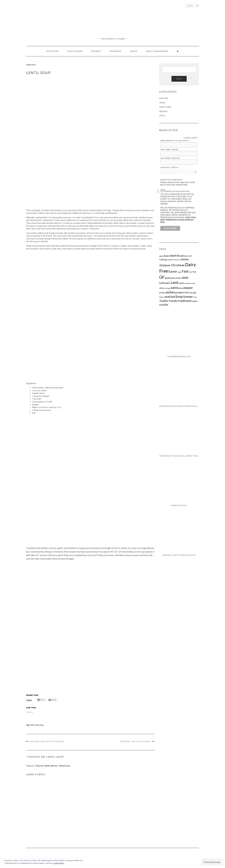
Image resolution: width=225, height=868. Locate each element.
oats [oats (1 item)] (194, 283)
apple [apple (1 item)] (161, 256)
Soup (42, 725)
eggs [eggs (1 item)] (180, 272)
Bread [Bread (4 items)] (180, 256)
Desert (162, 103)
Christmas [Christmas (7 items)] (178, 265)
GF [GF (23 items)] (162, 277)
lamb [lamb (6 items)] (185, 277)
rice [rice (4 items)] (186, 292)
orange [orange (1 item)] (168, 288)
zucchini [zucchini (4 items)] (164, 305)
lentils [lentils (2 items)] (181, 283)
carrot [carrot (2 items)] (170, 260)
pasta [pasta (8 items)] (175, 287)
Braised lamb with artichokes (47, 741)
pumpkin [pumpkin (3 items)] (180, 292)
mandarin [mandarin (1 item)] (188, 283)
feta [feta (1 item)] (191, 272)
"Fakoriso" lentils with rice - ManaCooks (53, 766)
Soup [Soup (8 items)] (179, 296)
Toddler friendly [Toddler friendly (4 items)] (168, 301)
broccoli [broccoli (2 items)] (188, 256)
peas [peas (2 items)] (181, 288)
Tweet (29, 700)
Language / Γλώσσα (169, 168)
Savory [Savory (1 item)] (162, 297)
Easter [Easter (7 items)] (173, 271)
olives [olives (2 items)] (162, 288)
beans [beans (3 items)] (167, 256)
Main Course (75, 51)
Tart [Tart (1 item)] (195, 297)
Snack (134, 51)
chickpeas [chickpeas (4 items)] (165, 265)
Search (179, 79)
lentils (32, 725)
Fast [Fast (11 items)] (185, 271)
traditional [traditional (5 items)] (185, 301)
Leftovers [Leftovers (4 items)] (165, 283)
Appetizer (52, 51)
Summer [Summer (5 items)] (188, 297)
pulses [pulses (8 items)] (170, 292)
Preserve (116, 51)
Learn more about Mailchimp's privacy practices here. (178, 220)
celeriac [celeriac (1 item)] (177, 260)
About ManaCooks (157, 51)
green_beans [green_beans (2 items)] (176, 278)
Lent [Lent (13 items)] (175, 282)
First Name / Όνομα (169, 150)
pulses (37, 725)
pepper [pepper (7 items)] (188, 288)
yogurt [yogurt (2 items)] (195, 301)
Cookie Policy (59, 863)
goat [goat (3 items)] (168, 278)
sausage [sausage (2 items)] (193, 293)
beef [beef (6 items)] (173, 256)
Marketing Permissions (171, 180)
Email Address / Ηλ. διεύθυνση (175, 141)
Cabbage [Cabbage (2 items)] (163, 260)
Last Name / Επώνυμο (170, 158)
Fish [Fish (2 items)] (194, 272)
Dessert (96, 51)
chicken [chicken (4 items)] (185, 259)
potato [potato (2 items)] (162, 293)
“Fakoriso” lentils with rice (135, 741)
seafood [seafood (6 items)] (170, 297)
